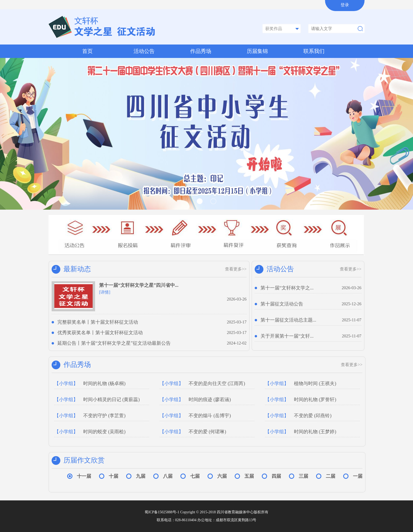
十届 (114, 476)
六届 (222, 476)
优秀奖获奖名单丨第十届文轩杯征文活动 (100, 333)
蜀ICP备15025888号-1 (162, 512)
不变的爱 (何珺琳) (193, 432)
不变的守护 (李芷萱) (90, 416)
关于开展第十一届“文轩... (287, 336)
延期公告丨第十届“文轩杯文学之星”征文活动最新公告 (114, 343)
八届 (168, 476)
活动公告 (144, 51)
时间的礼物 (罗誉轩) (301, 400)
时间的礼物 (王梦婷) (301, 432)
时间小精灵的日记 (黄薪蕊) (97, 400)
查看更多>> (236, 269)
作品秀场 (201, 51)
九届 (141, 476)
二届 (331, 476)
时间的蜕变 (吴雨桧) (90, 432)
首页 (87, 51)
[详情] (105, 292)
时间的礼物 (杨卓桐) (90, 383)
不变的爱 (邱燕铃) (298, 416)
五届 (249, 476)
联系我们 (314, 51)
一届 (358, 476)
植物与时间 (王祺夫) (301, 383)
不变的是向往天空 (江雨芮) (202, 383)
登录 (345, 5)
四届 (276, 476)
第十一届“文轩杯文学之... (287, 288)
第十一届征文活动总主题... (288, 320)
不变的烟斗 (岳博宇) (195, 416)
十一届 (84, 476)
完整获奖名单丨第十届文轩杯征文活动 (98, 322)
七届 (195, 476)
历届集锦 (257, 51)
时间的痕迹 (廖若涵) (195, 400)
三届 (303, 476)
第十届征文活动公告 (282, 304)
